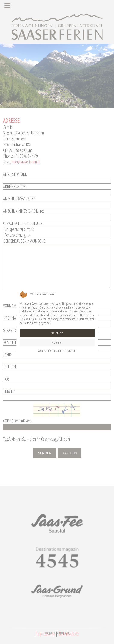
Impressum (71, 351)
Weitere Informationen (50, 351)
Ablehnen (57, 342)
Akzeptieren (57, 333)
